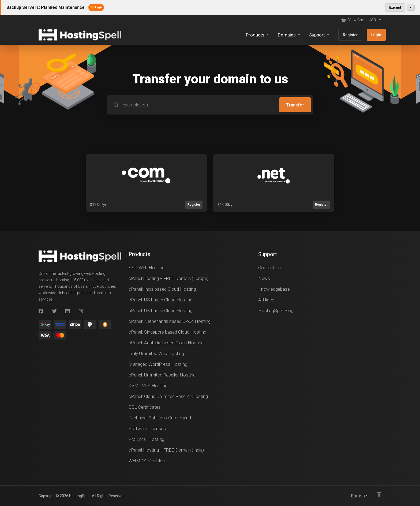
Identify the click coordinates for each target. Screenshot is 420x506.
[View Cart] (353, 20)
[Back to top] (379, 494)
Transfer (295, 105)
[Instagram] (81, 311)
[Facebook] (41, 311)
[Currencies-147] (374, 20)
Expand (395, 7)
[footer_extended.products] (258, 35)
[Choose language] (356, 496)
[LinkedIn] (68, 311)
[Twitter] (54, 311)
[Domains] (289, 35)
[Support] (319, 35)
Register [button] (194, 205)
